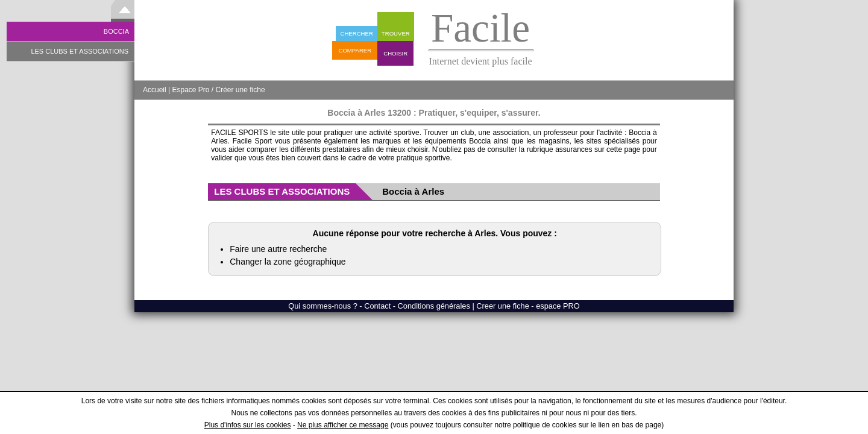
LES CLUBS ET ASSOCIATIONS (80, 51)
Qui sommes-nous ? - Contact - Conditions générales (380, 306)
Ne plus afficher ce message (343, 425)
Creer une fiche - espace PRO (528, 306)
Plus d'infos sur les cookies (248, 425)
